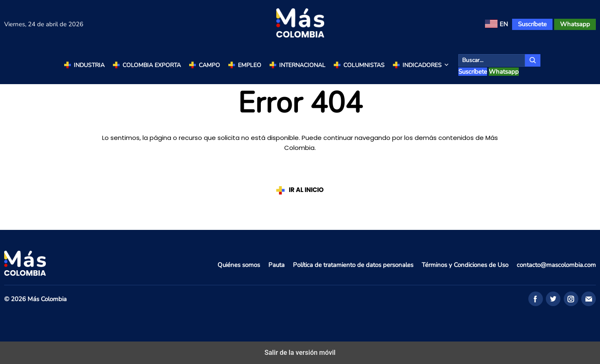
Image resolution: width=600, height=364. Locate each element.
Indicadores (426, 65)
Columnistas (364, 65)
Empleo (250, 65)
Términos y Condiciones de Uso (465, 265)
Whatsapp (575, 24)
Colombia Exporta (152, 65)
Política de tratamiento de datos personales (353, 265)
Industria (89, 65)
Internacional (302, 65)
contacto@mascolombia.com (556, 265)
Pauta (276, 265)
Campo (209, 65)
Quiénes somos (239, 265)
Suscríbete (532, 24)
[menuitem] (496, 24)
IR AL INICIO (306, 190)
